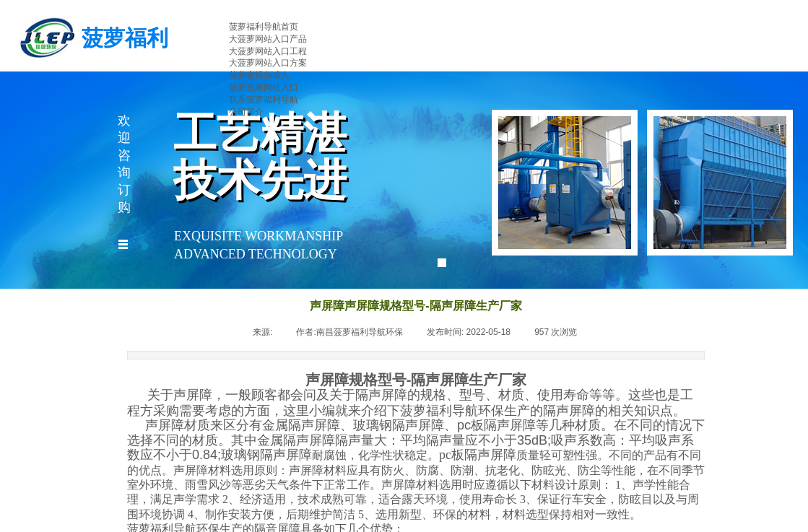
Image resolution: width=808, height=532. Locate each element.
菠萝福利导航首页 (264, 27)
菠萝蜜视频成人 (259, 75)
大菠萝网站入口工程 (268, 51)
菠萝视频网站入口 (264, 87)
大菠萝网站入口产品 (268, 39)
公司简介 (246, 112)
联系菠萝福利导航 (264, 100)
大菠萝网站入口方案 (268, 63)
